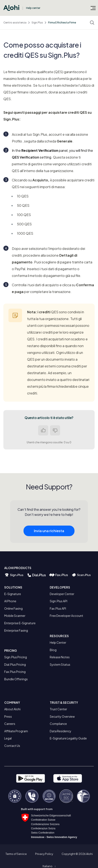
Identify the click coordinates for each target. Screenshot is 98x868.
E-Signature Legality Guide (68, 738)
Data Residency (61, 731)
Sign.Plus (37, 23)
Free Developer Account (66, 616)
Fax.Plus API (58, 608)
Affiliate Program (16, 731)
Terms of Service (16, 854)
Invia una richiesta (49, 538)
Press (8, 716)
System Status (60, 664)
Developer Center (62, 594)
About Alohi (12, 709)
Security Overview (62, 716)
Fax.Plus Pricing (15, 672)
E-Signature (13, 594)
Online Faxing (13, 608)
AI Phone (10, 601)
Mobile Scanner (15, 616)
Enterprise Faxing (16, 630)
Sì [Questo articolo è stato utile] (43, 430)
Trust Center (58, 709)
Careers (10, 724)
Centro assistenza (15, 23)
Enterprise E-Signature (20, 623)
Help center (33, 8)
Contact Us (12, 746)
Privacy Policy (44, 854)
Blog (53, 650)
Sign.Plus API (59, 601)
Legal (8, 738)
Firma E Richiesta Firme (62, 23)
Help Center (58, 642)
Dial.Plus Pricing (15, 664)
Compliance (58, 724)
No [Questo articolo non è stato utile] (55, 430)
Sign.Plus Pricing (16, 657)
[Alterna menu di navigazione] (93, 8)
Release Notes (60, 657)
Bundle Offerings (16, 679)
